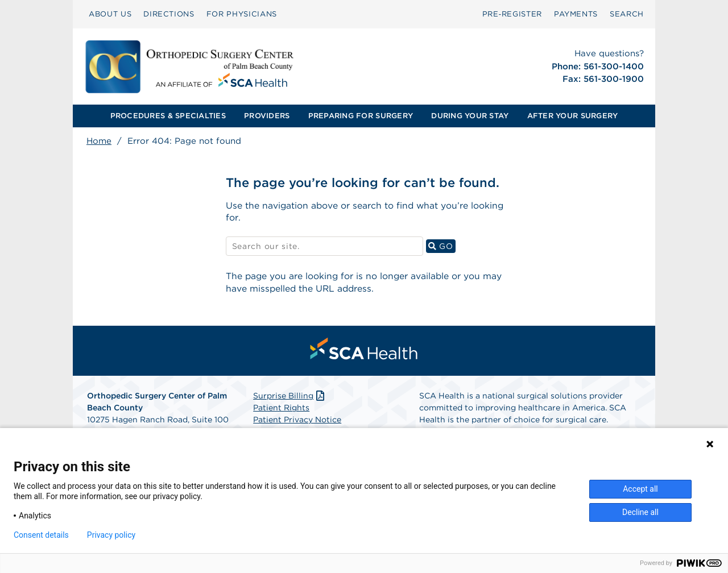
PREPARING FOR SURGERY (361, 116)
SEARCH (627, 14)
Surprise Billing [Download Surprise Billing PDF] (290, 398)
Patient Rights (281, 410)
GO (442, 247)
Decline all (640, 512)
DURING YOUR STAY (470, 116)
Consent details (41, 535)
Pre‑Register (512, 14)
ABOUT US (110, 14)
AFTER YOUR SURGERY (573, 116)
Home (99, 141)
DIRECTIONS (169, 14)
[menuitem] (110, 14)
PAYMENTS (576, 14)
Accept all (640, 489)
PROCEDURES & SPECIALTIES (168, 116)
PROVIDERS (267, 116)
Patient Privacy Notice (297, 422)
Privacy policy (111, 535)
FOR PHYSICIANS (242, 14)
